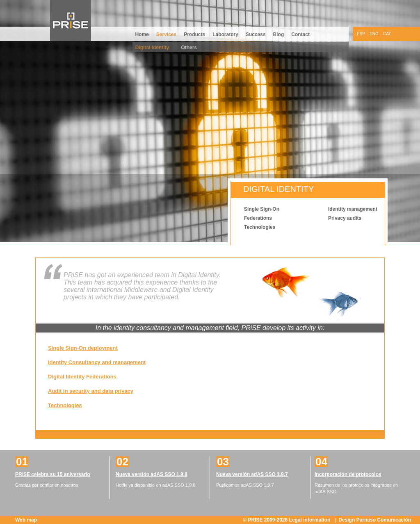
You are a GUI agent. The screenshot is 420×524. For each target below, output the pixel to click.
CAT (387, 34)
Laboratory (225, 34)
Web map (26, 520)
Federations (258, 218)
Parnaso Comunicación (384, 520)
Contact (300, 34)
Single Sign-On (262, 209)
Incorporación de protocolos (348, 474)
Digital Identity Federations (82, 377)
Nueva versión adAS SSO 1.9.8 (152, 474)
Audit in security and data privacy (91, 391)
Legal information (310, 520)
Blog (279, 34)
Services (166, 34)
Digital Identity (152, 48)
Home (142, 34)
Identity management (353, 209)
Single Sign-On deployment (83, 348)
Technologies (260, 227)
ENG (374, 34)
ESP (361, 34)
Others (189, 48)
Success (256, 34)
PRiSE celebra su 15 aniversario (53, 474)
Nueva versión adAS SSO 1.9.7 (252, 474)
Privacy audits (345, 218)
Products (194, 34)
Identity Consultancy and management (97, 362)
